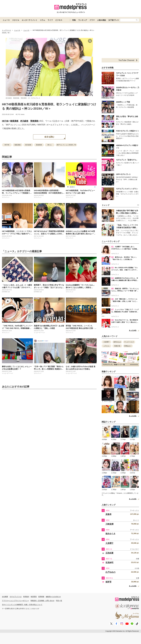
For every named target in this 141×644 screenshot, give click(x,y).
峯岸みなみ (117, 342)
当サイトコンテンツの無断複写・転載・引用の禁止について (22, 605)
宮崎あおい (128, 346)
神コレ (50, 145)
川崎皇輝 (109, 524)
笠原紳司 (109, 563)
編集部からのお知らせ (53, 597)
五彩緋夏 (109, 553)
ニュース (6, 20)
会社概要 (5, 597)
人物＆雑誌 (102, 20)
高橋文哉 (117, 346)
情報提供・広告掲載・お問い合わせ (42, 601)
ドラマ (92, 20)
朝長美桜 (14, 121)
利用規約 (26, 597)
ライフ (50, 20)
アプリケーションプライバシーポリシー (15, 601)
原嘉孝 (108, 514)
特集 (74, 20)
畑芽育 (108, 582)
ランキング (83, 20)
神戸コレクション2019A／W (66, 145)
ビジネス (59, 20)
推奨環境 (34, 597)
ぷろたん (106, 346)
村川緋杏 (24, 121)
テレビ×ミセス (129, 342)
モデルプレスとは (16, 597)
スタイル (16, 20)
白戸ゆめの (110, 572)
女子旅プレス (114, 20)
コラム (42, 20)
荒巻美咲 (34, 121)
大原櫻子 (106, 342)
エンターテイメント (30, 20)
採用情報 (41, 597)
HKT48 (5, 121)
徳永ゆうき (110, 534)
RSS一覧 (59, 601)
